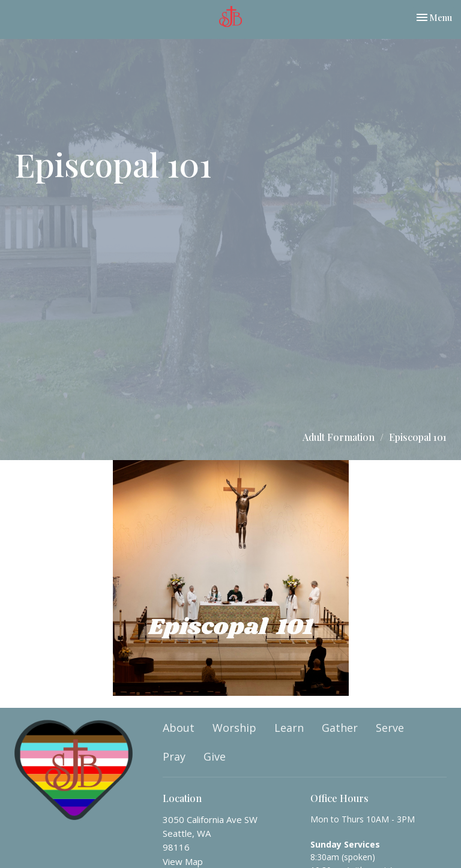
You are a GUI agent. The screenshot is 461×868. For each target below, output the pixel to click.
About (179, 728)
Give (215, 756)
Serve (390, 728)
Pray (174, 756)
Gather (340, 728)
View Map (183, 861)
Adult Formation (339, 437)
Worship (234, 728)
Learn (289, 728)
